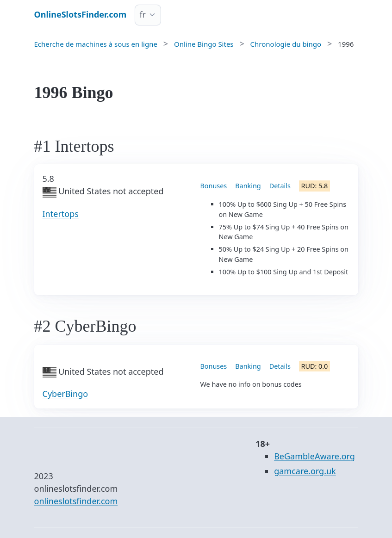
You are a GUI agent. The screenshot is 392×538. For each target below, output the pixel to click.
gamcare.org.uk (305, 471)
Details (280, 186)
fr (143, 14)
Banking (248, 186)
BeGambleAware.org (314, 456)
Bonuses (214, 186)
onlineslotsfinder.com (76, 501)
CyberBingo (65, 394)
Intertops (61, 214)
